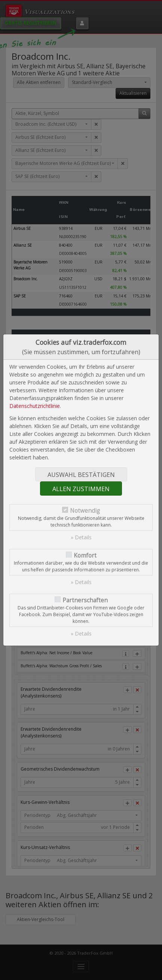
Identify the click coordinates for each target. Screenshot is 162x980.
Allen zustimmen (81, 489)
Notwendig (85, 511)
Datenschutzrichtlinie (35, 406)
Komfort (85, 555)
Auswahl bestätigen (81, 475)
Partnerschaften (85, 600)
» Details (81, 537)
